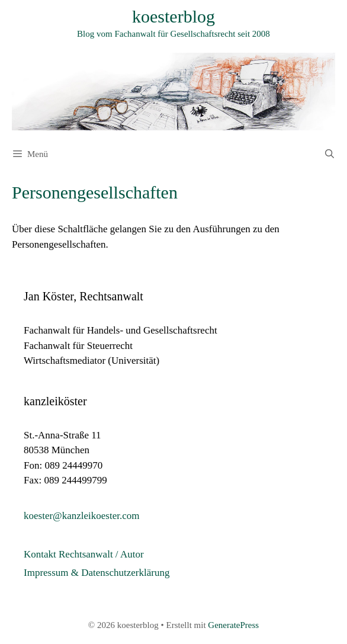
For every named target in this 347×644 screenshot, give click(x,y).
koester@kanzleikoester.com (82, 516)
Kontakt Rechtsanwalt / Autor (84, 554)
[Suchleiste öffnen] (330, 154)
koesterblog (173, 16)
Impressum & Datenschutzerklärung (97, 573)
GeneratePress (233, 625)
